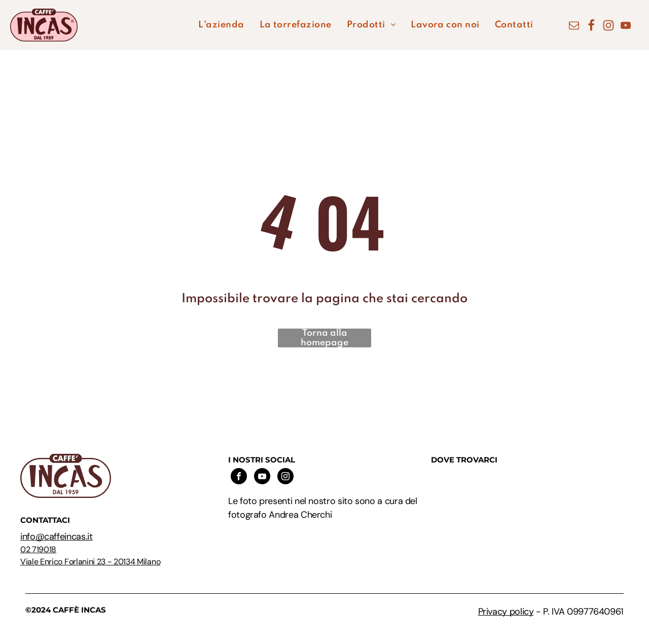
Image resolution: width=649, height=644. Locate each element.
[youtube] (626, 27)
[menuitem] (221, 25)
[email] (574, 27)
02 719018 (38, 549)
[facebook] (239, 477)
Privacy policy (506, 612)
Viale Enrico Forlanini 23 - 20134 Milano (90, 562)
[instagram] (285, 477)
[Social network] (591, 27)
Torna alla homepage (324, 338)
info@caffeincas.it (57, 536)
